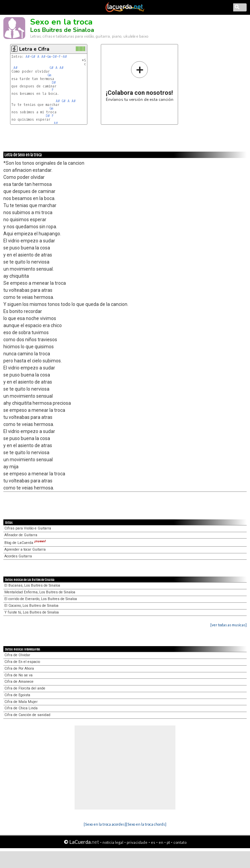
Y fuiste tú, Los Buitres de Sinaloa (32, 612)
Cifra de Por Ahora (19, 668)
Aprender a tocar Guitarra (25, 549)
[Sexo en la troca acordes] (105, 824)
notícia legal (113, 842)
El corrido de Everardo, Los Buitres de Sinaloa (41, 599)
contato (180, 842)
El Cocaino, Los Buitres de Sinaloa (31, 606)
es (153, 842)
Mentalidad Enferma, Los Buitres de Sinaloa (40, 592)
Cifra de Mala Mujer (21, 702)
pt (168, 842)
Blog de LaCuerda (25, 543)
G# (33, 57)
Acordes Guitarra (18, 556)
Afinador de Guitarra (21, 535)
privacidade (137, 842)
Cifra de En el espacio (22, 662)
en (161, 842)
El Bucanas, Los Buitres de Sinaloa (32, 585)
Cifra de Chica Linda (21, 708)
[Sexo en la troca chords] (146, 824)
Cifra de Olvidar (17, 655)
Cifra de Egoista (17, 695)
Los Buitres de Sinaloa (62, 30)
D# (55, 57)
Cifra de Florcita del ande (25, 688)
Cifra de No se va (18, 675)
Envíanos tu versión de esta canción (140, 81)
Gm (49, 57)
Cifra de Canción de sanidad (27, 715)
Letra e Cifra (34, 49)
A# (28, 57)
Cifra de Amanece (19, 682)
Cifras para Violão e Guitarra (28, 528)
